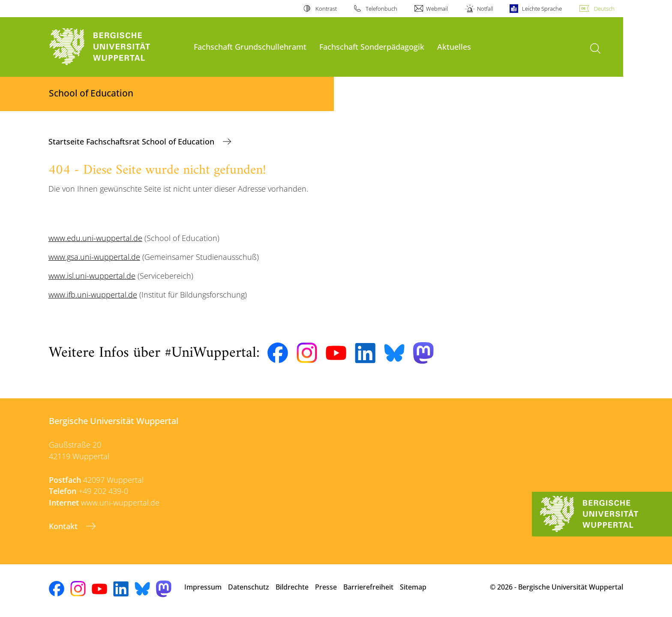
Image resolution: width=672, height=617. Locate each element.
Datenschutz (249, 587)
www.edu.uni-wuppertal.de (95, 238)
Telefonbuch (381, 9)
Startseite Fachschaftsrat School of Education (132, 141)
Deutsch (604, 9)
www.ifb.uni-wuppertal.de (93, 295)
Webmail (437, 9)
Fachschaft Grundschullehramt (250, 47)
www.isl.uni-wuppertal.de (92, 276)
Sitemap (413, 587)
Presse (326, 587)
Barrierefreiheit (368, 587)
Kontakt (64, 526)
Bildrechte (292, 587)
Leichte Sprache (542, 9)
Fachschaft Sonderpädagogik (372, 47)
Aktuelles (454, 47)
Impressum (203, 587)
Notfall (485, 9)
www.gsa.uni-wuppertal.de (94, 257)
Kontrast (326, 9)
